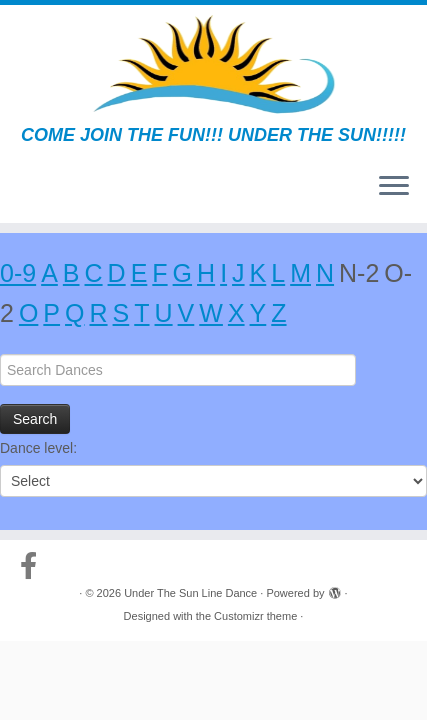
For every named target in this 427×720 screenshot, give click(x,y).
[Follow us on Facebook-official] (33, 566)
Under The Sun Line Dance (190, 593)
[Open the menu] (394, 187)
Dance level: (38, 448)
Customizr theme (255, 616)
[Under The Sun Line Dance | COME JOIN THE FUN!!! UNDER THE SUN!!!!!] (213, 65)
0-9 (18, 273)
